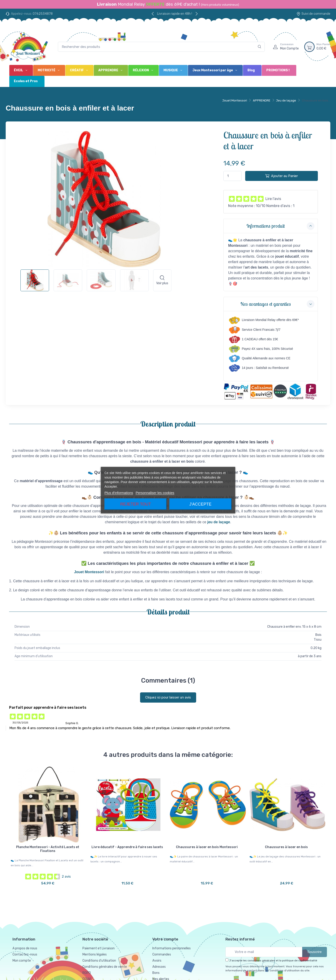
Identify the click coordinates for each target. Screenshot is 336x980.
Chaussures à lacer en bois (286, 847)
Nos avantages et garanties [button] (277, 304)
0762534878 (43, 14)
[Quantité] (232, 176)
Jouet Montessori (235, 100)
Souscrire (315, 952)
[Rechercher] (260, 47)
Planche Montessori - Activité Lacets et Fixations (48, 849)
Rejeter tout (136, 504)
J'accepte (200, 504)
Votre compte (165, 939)
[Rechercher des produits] (161, 47)
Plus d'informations (119, 492)
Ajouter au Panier (282, 176)
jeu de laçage (219, 522)
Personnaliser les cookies (155, 492)
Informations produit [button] (280, 226)
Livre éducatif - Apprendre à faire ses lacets (127, 847)
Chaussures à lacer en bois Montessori (207, 847)
